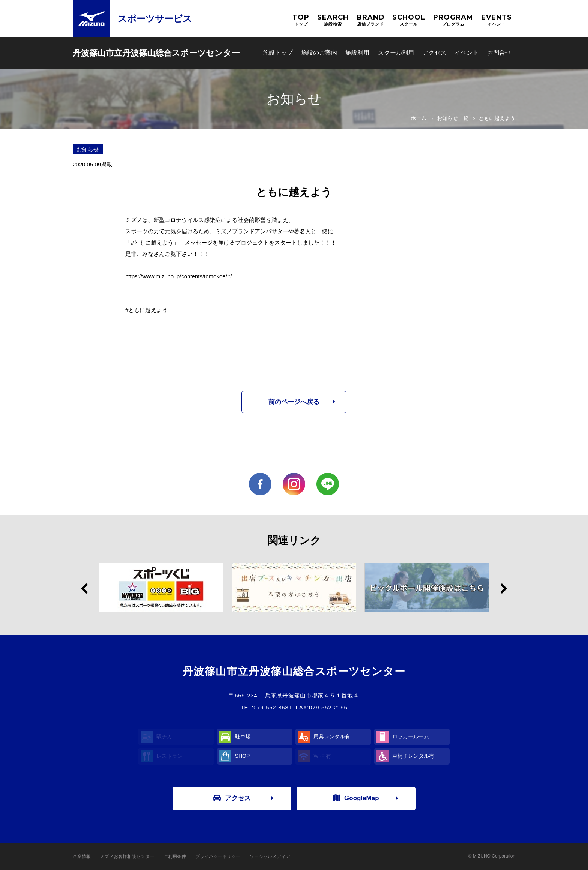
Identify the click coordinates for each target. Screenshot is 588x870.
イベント (466, 53)
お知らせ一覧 (453, 118)
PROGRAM (453, 20)
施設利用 (357, 53)
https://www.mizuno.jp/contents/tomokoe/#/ (178, 276)
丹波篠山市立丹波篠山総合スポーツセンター (156, 53)
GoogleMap (356, 798)
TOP (301, 20)
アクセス (434, 53)
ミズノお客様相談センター (127, 856)
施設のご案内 (319, 53)
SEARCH (333, 20)
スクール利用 (396, 53)
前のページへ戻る (294, 402)
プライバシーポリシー (218, 856)
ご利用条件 (175, 856)
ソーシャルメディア (270, 856)
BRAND (371, 20)
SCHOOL (409, 20)
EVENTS (496, 20)
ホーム (418, 118)
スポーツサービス (155, 19)
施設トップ (278, 53)
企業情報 (82, 856)
